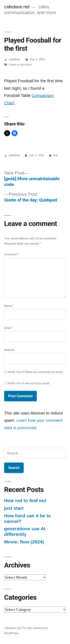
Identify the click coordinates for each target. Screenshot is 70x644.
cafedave (14, 59)
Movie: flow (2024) (24, 542)
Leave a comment (20, 65)
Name (9, 306)
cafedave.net (17, 7)
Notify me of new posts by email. (29, 383)
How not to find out (25, 501)
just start (14, 508)
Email (9, 328)
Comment (11, 254)
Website (9, 350)
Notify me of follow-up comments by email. (36, 372)
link (55, 155)
